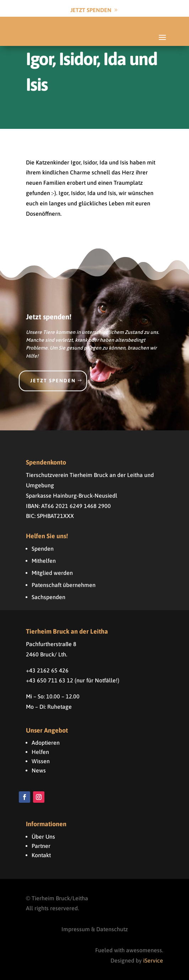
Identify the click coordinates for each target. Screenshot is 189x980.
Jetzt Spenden (91, 10)
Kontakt (41, 855)
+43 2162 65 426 (47, 670)
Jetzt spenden (53, 381)
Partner (41, 846)
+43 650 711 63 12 (50, 680)
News (39, 770)
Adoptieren (46, 743)
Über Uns (43, 837)
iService (153, 960)
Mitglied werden (52, 573)
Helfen (40, 752)
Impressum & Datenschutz (95, 929)
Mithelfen (44, 561)
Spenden (43, 549)
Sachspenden (48, 597)
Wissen (41, 761)
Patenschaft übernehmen (64, 585)
